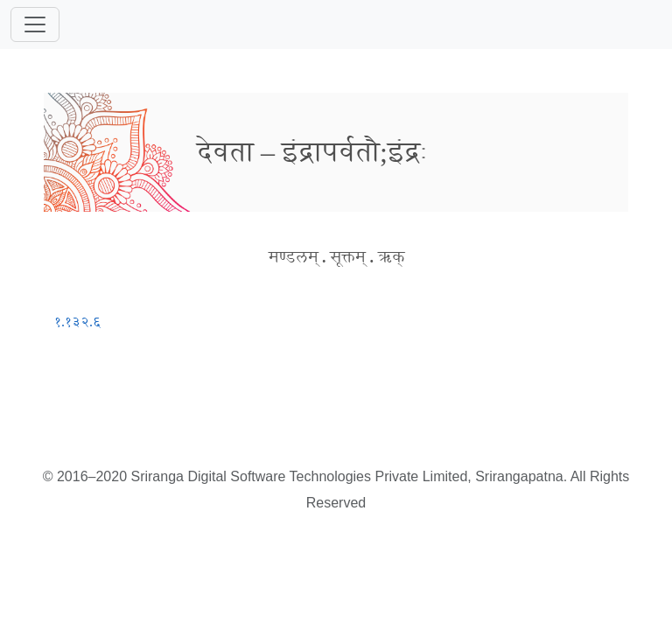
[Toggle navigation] (35, 24)
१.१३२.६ (77, 322)
